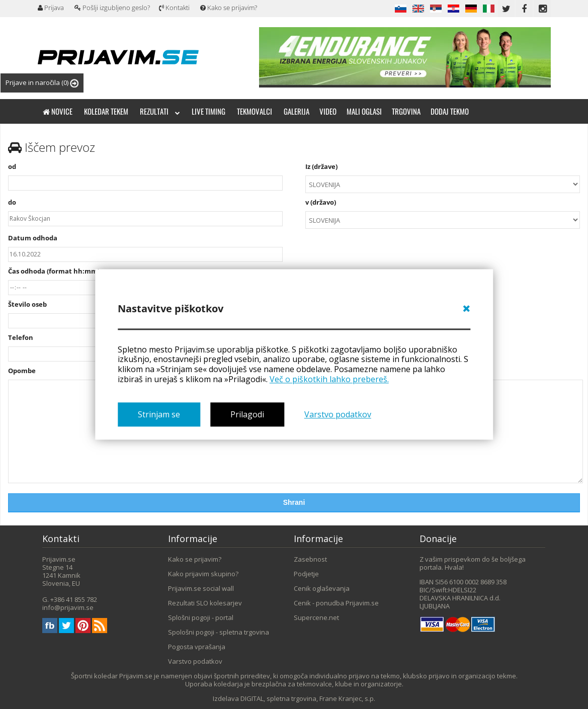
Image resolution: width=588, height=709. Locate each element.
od (145, 176)
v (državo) (443, 213)
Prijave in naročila (42, 83)
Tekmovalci (255, 111)
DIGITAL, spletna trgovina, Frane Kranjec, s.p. (308, 698)
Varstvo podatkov (338, 414)
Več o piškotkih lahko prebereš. (329, 379)
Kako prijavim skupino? (203, 574)
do (145, 212)
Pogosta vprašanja (197, 647)
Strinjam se (159, 414)
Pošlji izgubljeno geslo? (112, 8)
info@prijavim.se (68, 607)
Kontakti (174, 8)
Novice (58, 111)
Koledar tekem (106, 111)
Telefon (21, 337)
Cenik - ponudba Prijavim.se (336, 603)
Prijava (51, 8)
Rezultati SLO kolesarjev (205, 603)
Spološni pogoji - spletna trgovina (219, 632)
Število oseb (27, 304)
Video (328, 111)
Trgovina (406, 111)
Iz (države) (443, 178)
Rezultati (160, 111)
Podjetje (306, 574)
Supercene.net (316, 617)
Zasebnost (310, 559)
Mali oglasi (364, 111)
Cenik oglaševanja (322, 588)
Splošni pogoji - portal (201, 617)
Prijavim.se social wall (201, 588)
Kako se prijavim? (229, 8)
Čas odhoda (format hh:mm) (54, 271)
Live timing (208, 111)
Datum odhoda (33, 238)
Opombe (22, 371)
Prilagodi (247, 414)
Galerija (297, 111)
